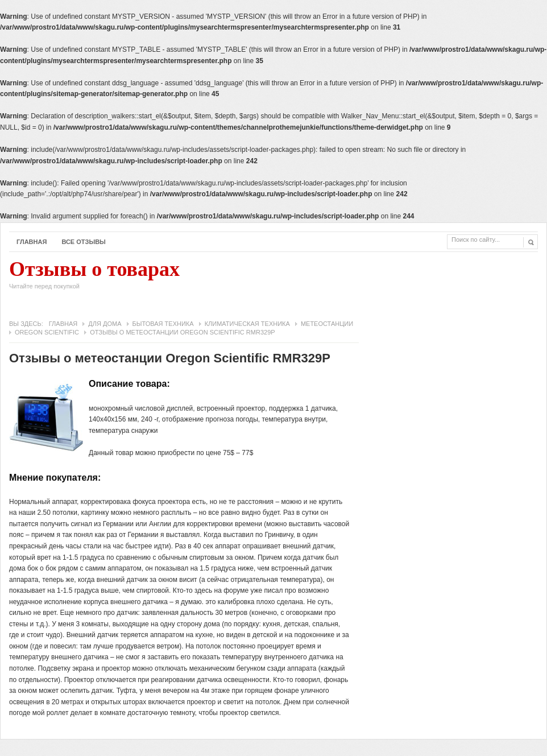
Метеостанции (327, 324)
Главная (32, 242)
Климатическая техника (247, 324)
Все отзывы (84, 242)
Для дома (105, 324)
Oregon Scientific (47, 332)
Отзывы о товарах (94, 278)
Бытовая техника (163, 324)
